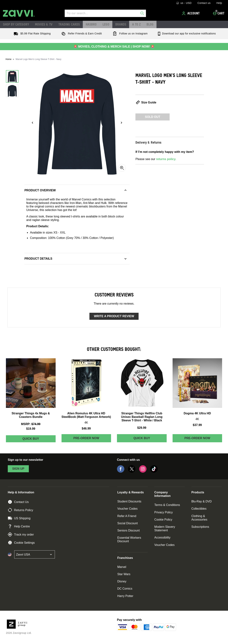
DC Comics (125, 589)
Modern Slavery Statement (165, 529)
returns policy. (166, 159)
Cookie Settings (21, 543)
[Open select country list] (35, 554)
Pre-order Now (86, 438)
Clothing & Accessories (199, 518)
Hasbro (91, 24)
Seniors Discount (129, 530)
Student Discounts (129, 501)
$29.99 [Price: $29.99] (142, 428)
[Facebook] (121, 472)
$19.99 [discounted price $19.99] (31, 429)
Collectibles (199, 509)
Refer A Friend (127, 516)
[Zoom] (122, 168)
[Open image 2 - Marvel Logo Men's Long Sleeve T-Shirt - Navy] (12, 91)
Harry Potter (125, 596)
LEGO (106, 24)
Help (219, 3)
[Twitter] (132, 472)
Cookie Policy (163, 520)
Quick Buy (39, 440)
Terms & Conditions (167, 505)
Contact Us (18, 502)
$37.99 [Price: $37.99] (197, 425)
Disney (122, 581)
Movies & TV (44, 24)
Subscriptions (200, 527)
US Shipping (19, 518)
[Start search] (142, 13)
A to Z (136, 24)
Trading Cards (69, 24)
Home (8, 59)
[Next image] (121, 123)
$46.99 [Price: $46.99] (86, 429)
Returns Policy (20, 510)
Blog (150, 24)
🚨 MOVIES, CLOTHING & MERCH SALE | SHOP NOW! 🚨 (114, 47)
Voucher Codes (127, 509)
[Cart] (220, 13)
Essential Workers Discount (129, 539)
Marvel (122, 567)
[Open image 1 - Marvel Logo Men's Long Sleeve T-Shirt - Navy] (12, 76)
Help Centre (19, 526)
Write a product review (114, 316)
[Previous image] (33, 123)
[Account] (191, 13)
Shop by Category (16, 24)
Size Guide (146, 102)
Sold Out (153, 117)
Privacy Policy (164, 512)
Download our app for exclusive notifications (186, 33)
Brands (121, 24)
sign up (18, 469)
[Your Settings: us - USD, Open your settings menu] (184, 3)
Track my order (21, 534)
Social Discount (127, 523)
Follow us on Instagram (129, 33)
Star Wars (124, 574)
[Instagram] (143, 472)
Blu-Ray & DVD (202, 501)
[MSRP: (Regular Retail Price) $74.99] (31, 424)
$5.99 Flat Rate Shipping (31, 33)
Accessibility (162, 537)
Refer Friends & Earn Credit (81, 33)
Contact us (204, 3)
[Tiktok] (154, 472)
